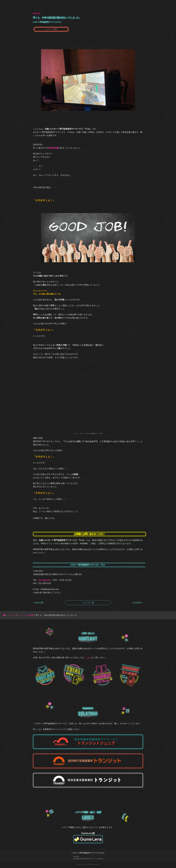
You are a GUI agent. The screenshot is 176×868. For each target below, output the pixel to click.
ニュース (11, 615)
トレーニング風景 (51, 29)
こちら (89, 658)
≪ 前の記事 (38, 603)
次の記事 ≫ (138, 603)
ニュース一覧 (88, 603)
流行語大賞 (54, 148)
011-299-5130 (45, 580)
